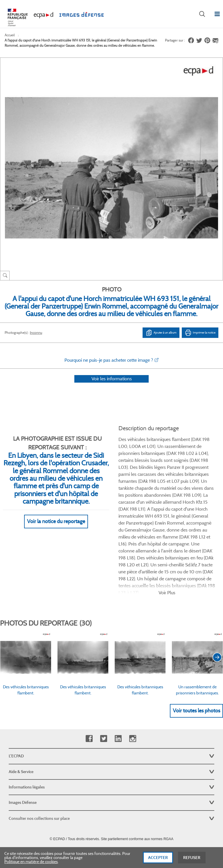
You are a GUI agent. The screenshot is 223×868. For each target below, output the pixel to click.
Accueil (10, 35)
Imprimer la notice (200, 333)
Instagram (133, 691)
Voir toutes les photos (196, 663)
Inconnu (36, 333)
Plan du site (112, 805)
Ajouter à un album (161, 333)
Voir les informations (112, 386)
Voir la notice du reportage (56, 529)
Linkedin (118, 691)
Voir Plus (167, 545)
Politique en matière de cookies (31, 864)
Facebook (89, 691)
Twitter (104, 691)
